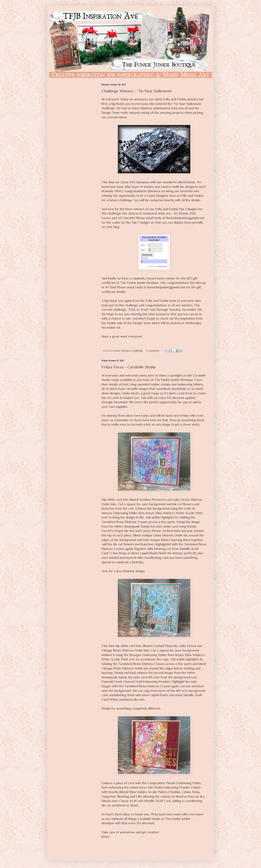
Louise (106, 218)
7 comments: (153, 351)
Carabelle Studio (149, 819)
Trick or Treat (138, 310)
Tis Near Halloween (187, 104)
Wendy (183, 213)
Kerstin (129, 218)
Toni (112, 287)
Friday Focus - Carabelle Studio (129, 367)
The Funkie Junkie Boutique (140, 283)
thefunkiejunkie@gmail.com (185, 218)
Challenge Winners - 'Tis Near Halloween (137, 91)
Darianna (143, 182)
